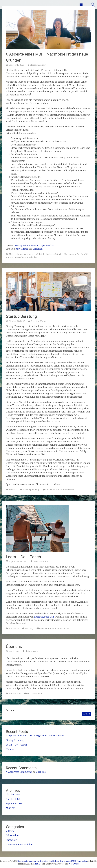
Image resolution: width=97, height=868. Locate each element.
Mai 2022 (11, 808)
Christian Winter (38, 65)
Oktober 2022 (13, 799)
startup (9, 257)
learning (29, 629)
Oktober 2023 (13, 794)
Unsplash (38, 249)
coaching (27, 490)
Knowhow (14, 629)
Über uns (14, 646)
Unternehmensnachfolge (21, 254)
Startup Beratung (21, 316)
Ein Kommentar (35, 694)
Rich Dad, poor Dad (44, 617)
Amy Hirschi (22, 249)
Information (15, 694)
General (13, 490)
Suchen (10, 710)
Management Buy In (73, 254)
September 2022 (15, 804)
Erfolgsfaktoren (47, 254)
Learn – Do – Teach (23, 557)
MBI (86, 254)
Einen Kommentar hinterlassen (60, 490)
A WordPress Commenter (19, 772)
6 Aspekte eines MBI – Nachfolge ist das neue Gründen (35, 736)
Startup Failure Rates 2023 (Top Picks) (34, 246)
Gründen (59, 254)
